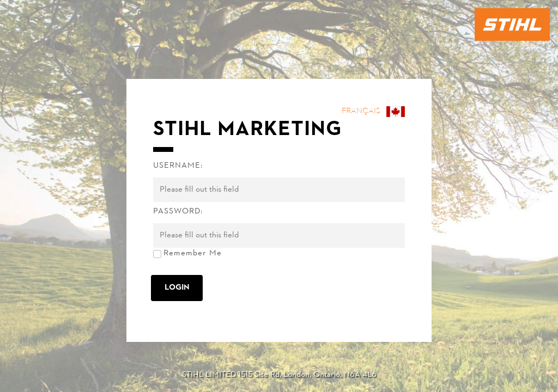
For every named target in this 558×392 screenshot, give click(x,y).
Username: (178, 166)
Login (177, 288)
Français (361, 111)
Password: (178, 212)
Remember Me (193, 253)
